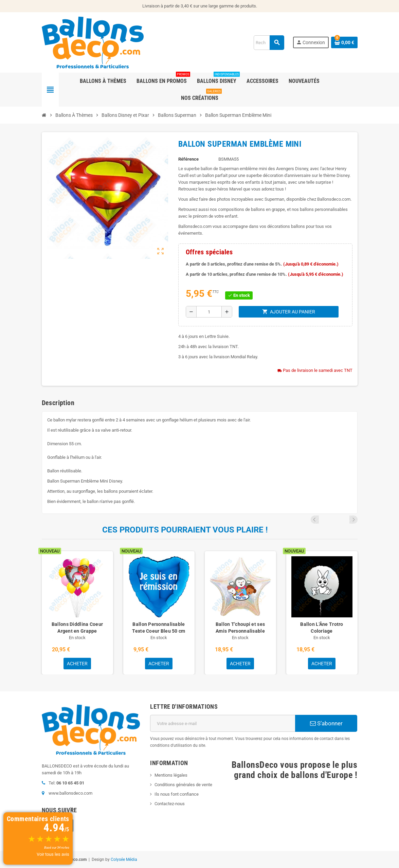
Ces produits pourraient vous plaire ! (185, 530)
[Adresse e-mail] (223, 723)
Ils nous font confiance (177, 794)
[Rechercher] (269, 43)
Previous (344, 520)
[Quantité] (209, 312)
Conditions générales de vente (183, 785)
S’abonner (326, 723)
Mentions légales (171, 775)
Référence (188, 159)
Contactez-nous (170, 804)
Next (353, 520)
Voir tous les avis (53, 854)
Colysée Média (124, 860)
